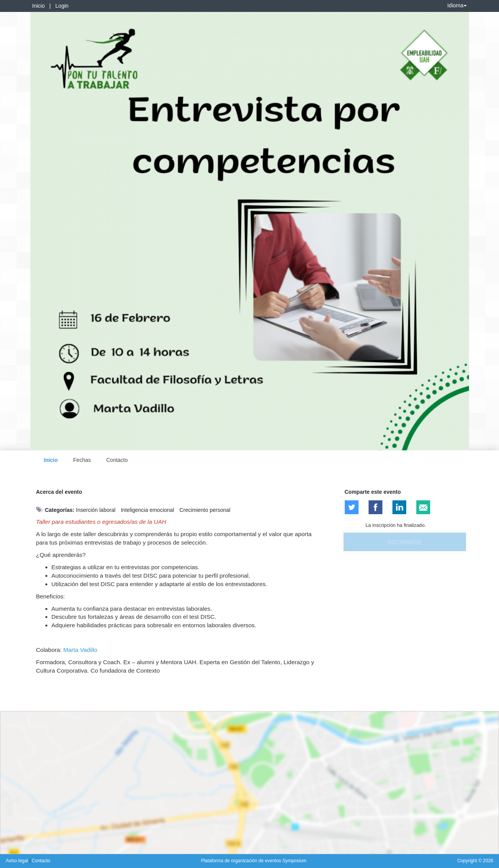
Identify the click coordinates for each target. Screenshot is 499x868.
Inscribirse (405, 542)
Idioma (457, 5)
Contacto (117, 460)
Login (62, 6)
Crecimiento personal (205, 510)
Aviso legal (18, 861)
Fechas (82, 460)
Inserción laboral (96, 510)
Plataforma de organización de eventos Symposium (254, 861)
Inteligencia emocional (148, 510)
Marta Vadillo (79, 650)
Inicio (39, 6)
